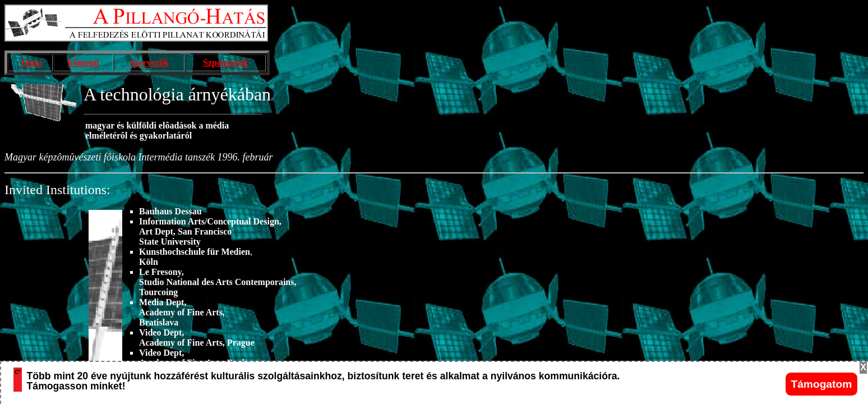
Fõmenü (84, 63)
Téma (31, 63)
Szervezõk (149, 63)
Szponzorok (226, 63)
